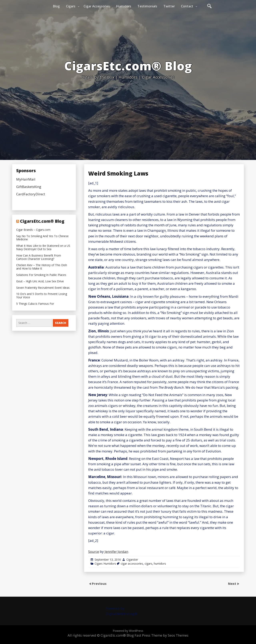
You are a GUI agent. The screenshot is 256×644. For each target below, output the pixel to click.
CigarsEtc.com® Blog (42, 221)
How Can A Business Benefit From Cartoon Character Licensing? (39, 257)
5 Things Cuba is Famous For (35, 304)
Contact (187, 6)
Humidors (124, 6)
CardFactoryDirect (31, 194)
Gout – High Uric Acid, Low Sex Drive (40, 281)
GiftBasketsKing (29, 187)
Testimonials (147, 6)
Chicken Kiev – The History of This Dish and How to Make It (42, 267)
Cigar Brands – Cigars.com (33, 230)
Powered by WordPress (128, 631)
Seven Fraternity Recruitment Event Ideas (43, 288)
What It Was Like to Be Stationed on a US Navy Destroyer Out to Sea (43, 248)
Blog (56, 6)
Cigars (71, 6)
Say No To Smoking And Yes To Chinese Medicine (42, 238)
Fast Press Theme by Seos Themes (161, 635)
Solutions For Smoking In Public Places (41, 275)
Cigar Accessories (97, 6)
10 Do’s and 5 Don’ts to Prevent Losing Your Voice (42, 296)
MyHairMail (26, 179)
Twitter (169, 6)
